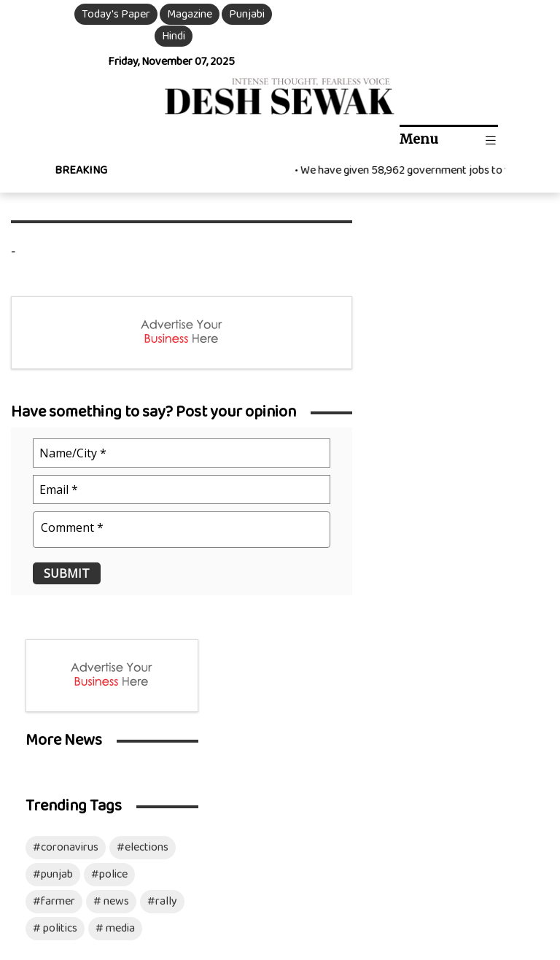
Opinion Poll (257, 747)
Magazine (188, 14)
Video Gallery (260, 683)
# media (474, 472)
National (46, 662)
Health (142, 704)
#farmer (413, 445)
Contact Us (355, 747)
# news (470, 445)
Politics (43, 747)
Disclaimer (95, 889)
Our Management (370, 662)
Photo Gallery (261, 704)
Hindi (171, 36)
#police (468, 418)
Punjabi (245, 14)
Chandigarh (52, 725)
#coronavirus (424, 391)
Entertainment (162, 641)
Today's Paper (114, 14)
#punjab (412, 418)
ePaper (245, 641)
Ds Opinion (152, 662)
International (57, 641)
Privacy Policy (198, 868)
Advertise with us (369, 768)
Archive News (260, 725)
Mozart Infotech (510, 868)
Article (142, 683)
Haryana (46, 704)
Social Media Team (358, 715)
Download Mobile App (52, 928)
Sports (142, 747)
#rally (521, 445)
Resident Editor (365, 683)
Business (147, 725)
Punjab (42, 683)
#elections (501, 391)
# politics (414, 472)
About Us (350, 641)
